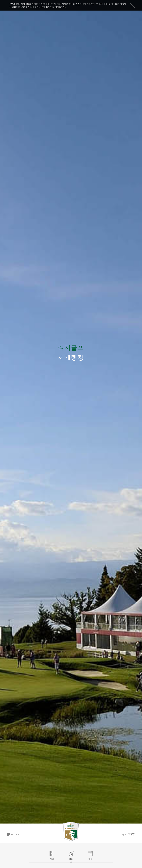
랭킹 (71, 856)
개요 (52, 856)
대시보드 (13, 834)
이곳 (77, 4)
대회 (91, 856)
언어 (129, 835)
